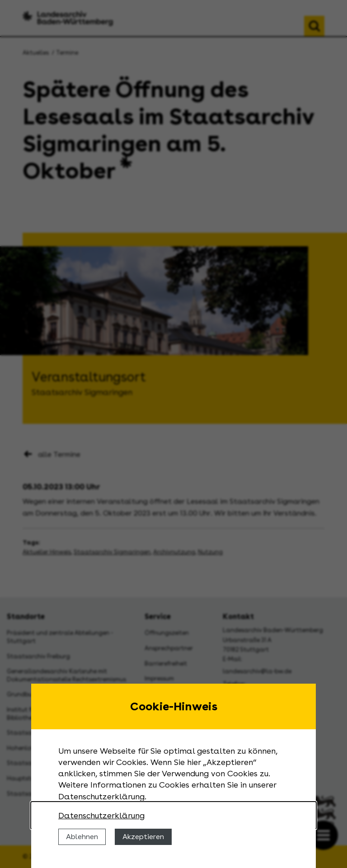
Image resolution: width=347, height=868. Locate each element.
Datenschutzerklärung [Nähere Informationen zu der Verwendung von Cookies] (101, 815)
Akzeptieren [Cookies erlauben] (143, 837)
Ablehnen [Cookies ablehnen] (82, 837)
